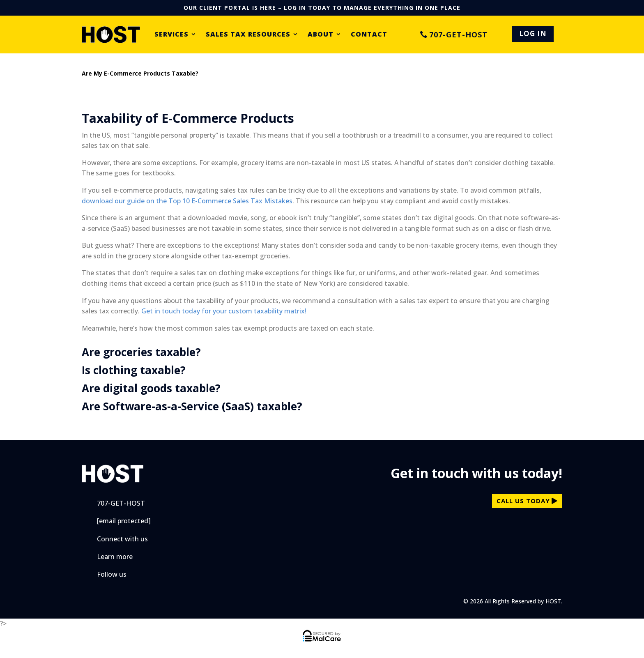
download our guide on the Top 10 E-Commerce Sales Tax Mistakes (187, 201)
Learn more (115, 557)
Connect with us (122, 539)
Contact (369, 35)
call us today (523, 501)
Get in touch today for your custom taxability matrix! (224, 311)
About (321, 35)
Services (171, 35)
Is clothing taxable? (134, 370)
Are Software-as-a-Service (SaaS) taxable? (192, 406)
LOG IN (533, 33)
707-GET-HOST (458, 35)
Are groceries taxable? (141, 352)
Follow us (112, 574)
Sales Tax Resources (248, 35)
